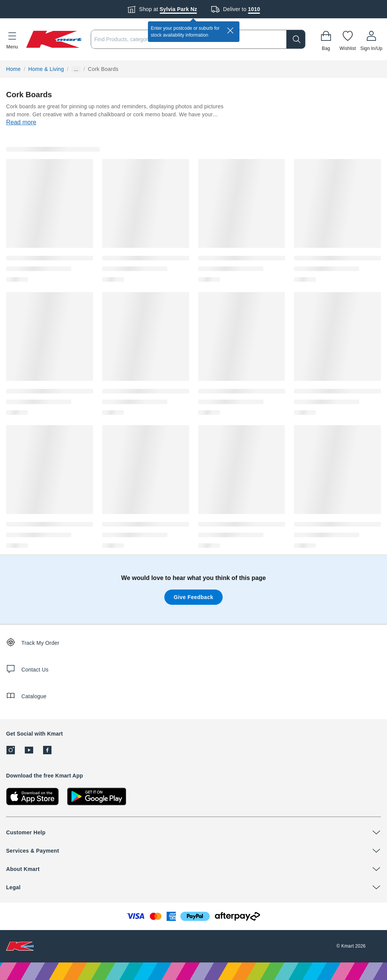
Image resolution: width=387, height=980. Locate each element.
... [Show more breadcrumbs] (76, 69)
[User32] (371, 39)
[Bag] (326, 39)
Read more (21, 122)
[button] (12, 39)
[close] (230, 31)
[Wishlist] (348, 39)
